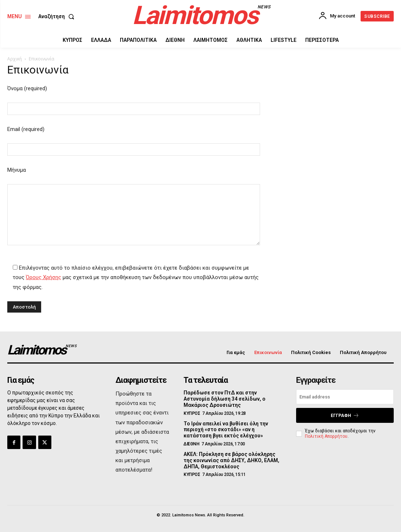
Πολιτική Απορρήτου (326, 436)
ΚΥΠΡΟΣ (192, 413)
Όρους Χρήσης (44, 277)
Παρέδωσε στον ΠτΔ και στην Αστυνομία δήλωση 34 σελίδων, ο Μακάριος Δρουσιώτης (225, 399)
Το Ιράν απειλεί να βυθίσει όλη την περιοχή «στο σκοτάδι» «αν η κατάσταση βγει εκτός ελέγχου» (226, 430)
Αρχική (15, 59)
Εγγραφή (345, 415)
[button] (58, 16)
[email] (345, 397)
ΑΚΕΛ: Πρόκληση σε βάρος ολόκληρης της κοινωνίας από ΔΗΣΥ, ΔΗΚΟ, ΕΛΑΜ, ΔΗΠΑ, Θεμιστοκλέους (231, 460)
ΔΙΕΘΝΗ (191, 444)
